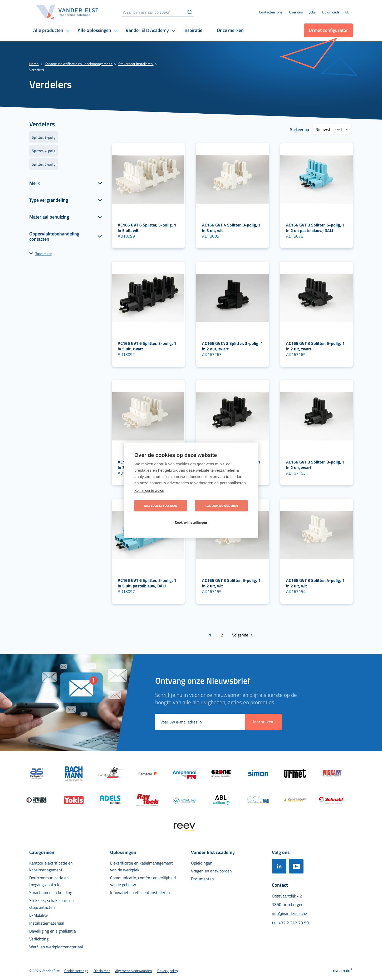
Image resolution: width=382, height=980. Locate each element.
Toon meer (43, 254)
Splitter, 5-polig (44, 164)
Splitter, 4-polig (44, 151)
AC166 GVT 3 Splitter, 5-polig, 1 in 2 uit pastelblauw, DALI (315, 228)
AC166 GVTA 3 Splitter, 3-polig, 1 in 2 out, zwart (232, 346)
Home (34, 64)
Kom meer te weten (149, 490)
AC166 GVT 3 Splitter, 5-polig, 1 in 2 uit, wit (231, 583)
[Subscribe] (263, 722)
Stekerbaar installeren (136, 64)
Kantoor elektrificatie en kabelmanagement (79, 64)
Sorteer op (300, 129)
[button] (349, 13)
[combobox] (158, 12)
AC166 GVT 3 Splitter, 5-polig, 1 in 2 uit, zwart (315, 346)
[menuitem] (296, 12)
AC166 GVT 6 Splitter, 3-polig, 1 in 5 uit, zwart (147, 346)
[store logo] (67, 12)
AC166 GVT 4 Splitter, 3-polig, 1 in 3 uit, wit (231, 228)
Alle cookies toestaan (161, 505)
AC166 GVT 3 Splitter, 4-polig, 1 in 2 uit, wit (315, 583)
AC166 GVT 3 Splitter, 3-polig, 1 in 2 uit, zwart (315, 465)
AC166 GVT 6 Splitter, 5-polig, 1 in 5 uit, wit (147, 228)
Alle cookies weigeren (221, 505)
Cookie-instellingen (191, 522)
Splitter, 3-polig (44, 137)
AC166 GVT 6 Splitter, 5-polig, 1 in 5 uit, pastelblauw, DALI (147, 583)
